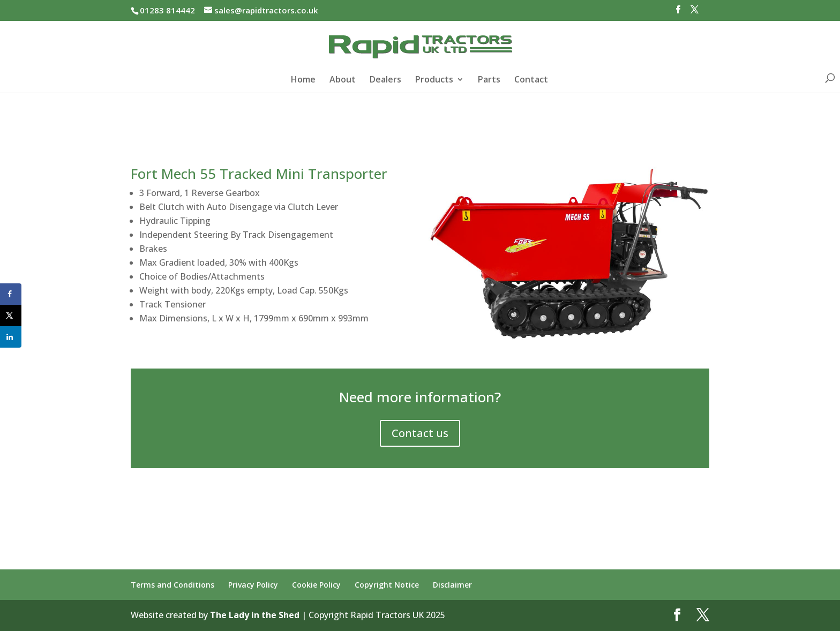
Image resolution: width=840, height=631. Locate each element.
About (343, 80)
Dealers (385, 80)
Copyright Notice (387, 585)
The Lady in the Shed (255, 615)
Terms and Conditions (172, 585)
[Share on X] (11, 315)
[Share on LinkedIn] (11, 337)
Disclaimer (452, 585)
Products (434, 80)
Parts (489, 80)
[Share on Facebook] (11, 294)
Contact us (420, 433)
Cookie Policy (316, 585)
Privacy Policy (253, 585)
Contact (531, 80)
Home (303, 80)
